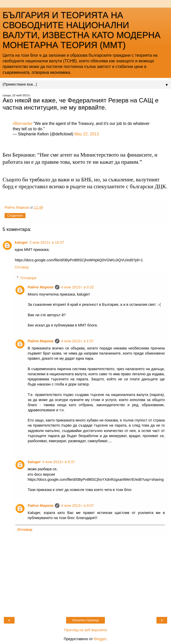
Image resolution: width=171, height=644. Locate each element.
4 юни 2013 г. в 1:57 (77, 341)
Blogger (100, 639)
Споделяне (15, 216)
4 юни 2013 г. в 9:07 (77, 506)
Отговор (22, 267)
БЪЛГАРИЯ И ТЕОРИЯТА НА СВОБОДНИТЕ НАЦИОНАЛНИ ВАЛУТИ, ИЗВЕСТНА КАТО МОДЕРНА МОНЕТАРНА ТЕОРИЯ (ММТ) (82, 30)
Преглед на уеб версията (86, 630)
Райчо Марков (40, 287)
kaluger (21, 242)
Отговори (28, 278)
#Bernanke (23, 124)
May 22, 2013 (87, 134)
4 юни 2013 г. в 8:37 (59, 462)
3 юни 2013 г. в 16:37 (47, 242)
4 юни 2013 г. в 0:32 (77, 287)
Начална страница (85, 620)
